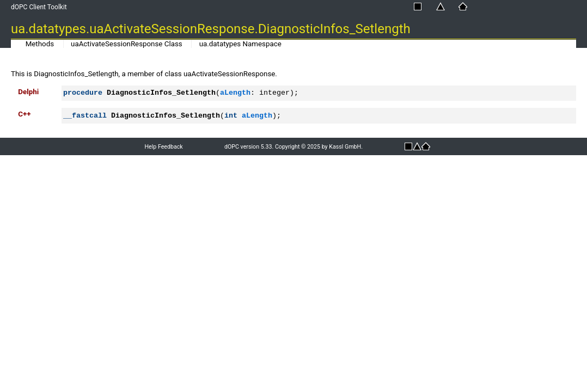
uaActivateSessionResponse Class (127, 44)
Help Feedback (163, 147)
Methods (40, 44)
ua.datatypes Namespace (240, 44)
